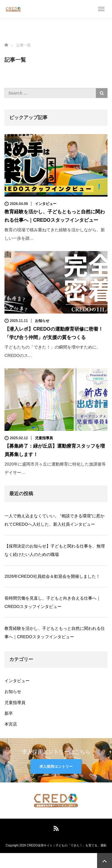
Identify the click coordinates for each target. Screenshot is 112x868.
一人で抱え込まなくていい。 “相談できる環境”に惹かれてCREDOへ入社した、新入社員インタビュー (55, 520)
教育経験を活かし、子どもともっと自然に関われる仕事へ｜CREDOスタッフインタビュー (55, 633)
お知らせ (42, 321)
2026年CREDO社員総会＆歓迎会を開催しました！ (52, 576)
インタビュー (46, 204)
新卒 (9, 713)
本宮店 (11, 724)
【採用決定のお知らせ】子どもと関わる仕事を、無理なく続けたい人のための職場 (55, 550)
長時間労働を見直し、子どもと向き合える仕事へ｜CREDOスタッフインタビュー (53, 602)
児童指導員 (44, 438)
